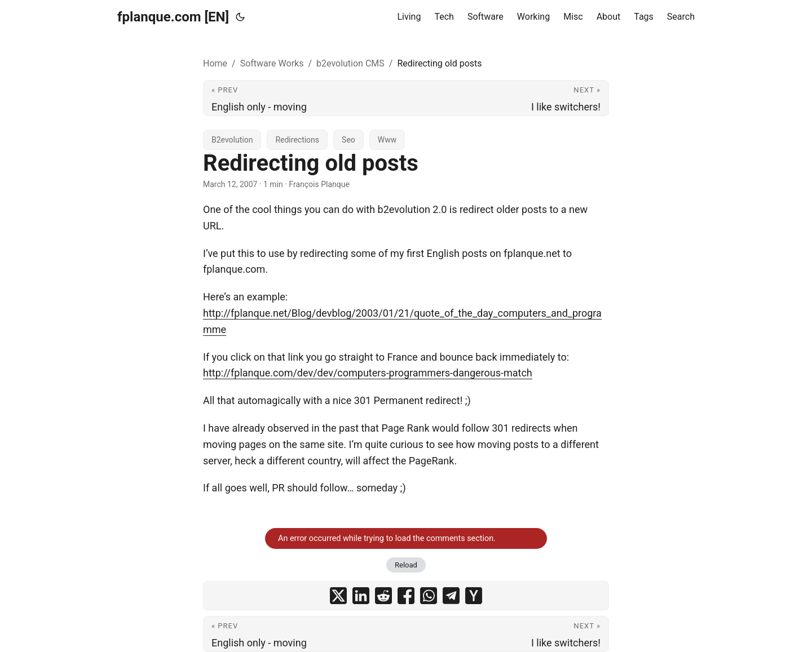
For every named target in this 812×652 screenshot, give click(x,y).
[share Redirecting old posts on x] (338, 596)
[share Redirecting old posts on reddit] (383, 596)
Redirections (297, 140)
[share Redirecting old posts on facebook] (406, 596)
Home (215, 63)
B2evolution (232, 140)
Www (387, 140)
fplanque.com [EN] (173, 17)
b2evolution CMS (350, 63)
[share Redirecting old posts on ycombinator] (474, 596)
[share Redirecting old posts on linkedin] (361, 596)
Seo (348, 140)
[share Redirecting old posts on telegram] (451, 596)
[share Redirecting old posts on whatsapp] (429, 596)
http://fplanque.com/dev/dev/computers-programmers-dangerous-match (368, 373)
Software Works (272, 63)
